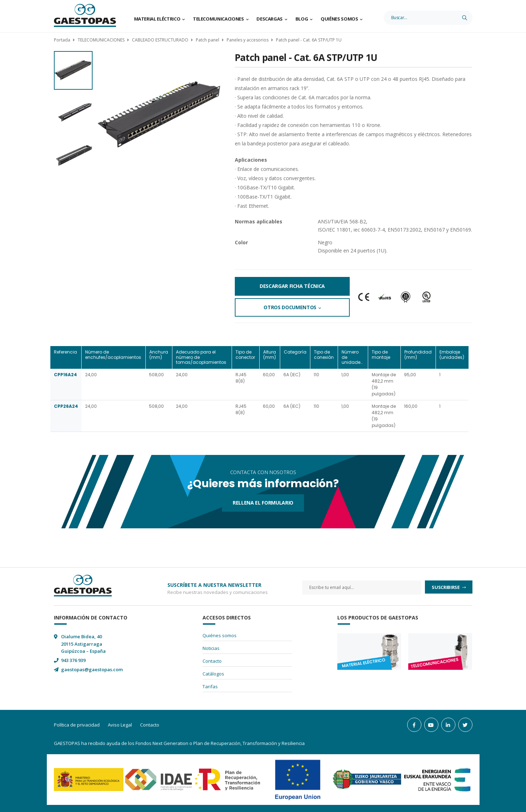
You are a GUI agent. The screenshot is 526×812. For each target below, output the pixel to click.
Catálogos (213, 674)
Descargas (270, 19)
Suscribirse (446, 587)
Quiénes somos (339, 19)
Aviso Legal (120, 725)
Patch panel (207, 40)
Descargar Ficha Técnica (292, 286)
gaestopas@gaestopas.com (92, 669)
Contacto (212, 661)
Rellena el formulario (263, 503)
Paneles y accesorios (248, 40)
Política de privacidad (77, 725)
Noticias (211, 648)
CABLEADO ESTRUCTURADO (160, 40)
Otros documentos (290, 307)
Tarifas (210, 686)
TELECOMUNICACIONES (101, 40)
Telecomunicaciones (218, 19)
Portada (62, 40)
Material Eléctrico (157, 19)
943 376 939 (73, 660)
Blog (302, 19)
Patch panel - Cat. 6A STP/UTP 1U (309, 40)
